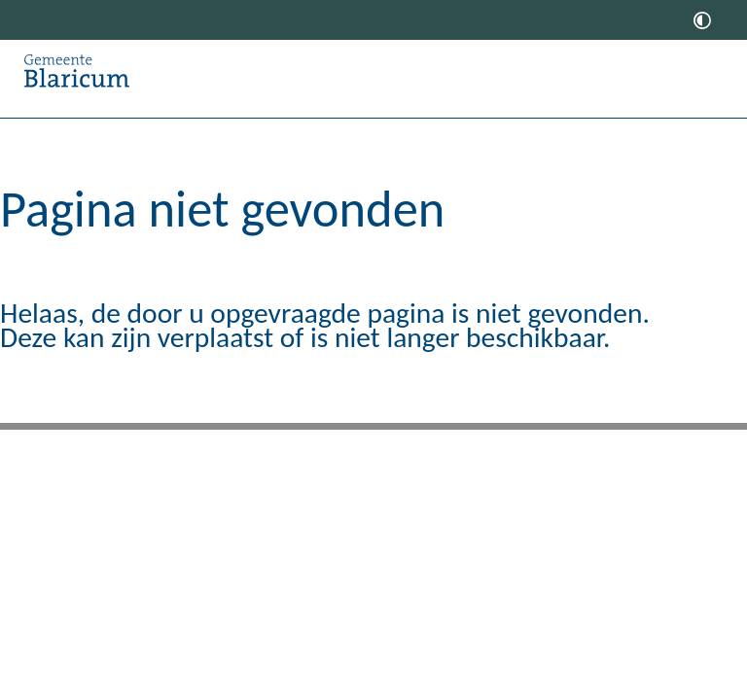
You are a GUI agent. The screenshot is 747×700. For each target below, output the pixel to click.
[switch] (702, 20)
